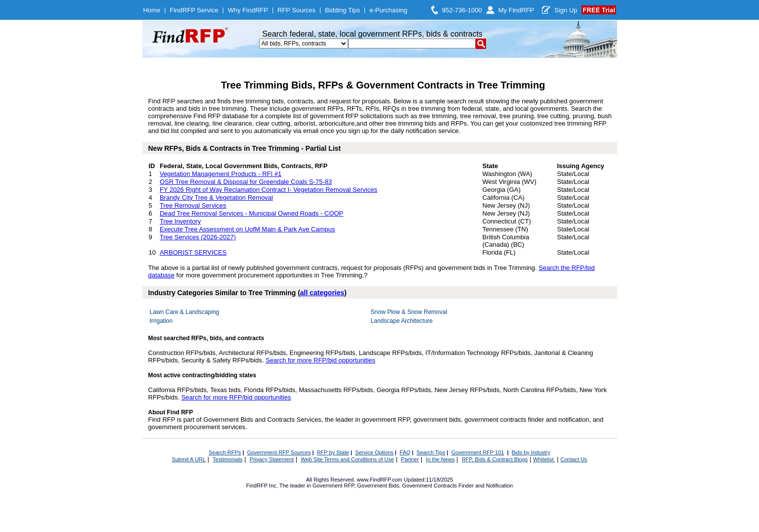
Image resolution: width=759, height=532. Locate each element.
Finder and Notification (486, 486)
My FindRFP (516, 10)
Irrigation (161, 321)
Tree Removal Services (193, 205)
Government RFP (333, 486)
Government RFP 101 (478, 452)
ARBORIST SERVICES (193, 252)
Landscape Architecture (402, 321)
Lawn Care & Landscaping (185, 312)
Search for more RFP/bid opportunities (320, 360)
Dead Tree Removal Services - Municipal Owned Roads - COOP (251, 213)
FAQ (405, 452)
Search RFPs (225, 452)
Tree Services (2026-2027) (198, 237)
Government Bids (378, 486)
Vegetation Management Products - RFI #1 (221, 174)
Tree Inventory (180, 221)
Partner (410, 459)
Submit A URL (188, 459)
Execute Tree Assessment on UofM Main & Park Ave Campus (247, 229)
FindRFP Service (194, 10)
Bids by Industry (531, 452)
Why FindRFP (248, 10)
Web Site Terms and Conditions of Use (347, 459)
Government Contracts (429, 486)
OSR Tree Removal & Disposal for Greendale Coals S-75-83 (246, 182)
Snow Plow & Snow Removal (409, 312)
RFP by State (333, 452)
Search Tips (431, 452)
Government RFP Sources (279, 452)
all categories (322, 293)
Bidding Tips (342, 10)
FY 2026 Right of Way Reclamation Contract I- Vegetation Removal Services (268, 190)
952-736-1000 (462, 10)
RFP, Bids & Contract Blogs (495, 459)
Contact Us (574, 459)
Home (152, 10)
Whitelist (544, 459)
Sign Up (566, 10)
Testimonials (228, 459)
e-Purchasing (388, 10)
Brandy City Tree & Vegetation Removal (216, 198)
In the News (440, 459)
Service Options (374, 452)
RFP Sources (296, 10)
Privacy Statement (272, 459)
